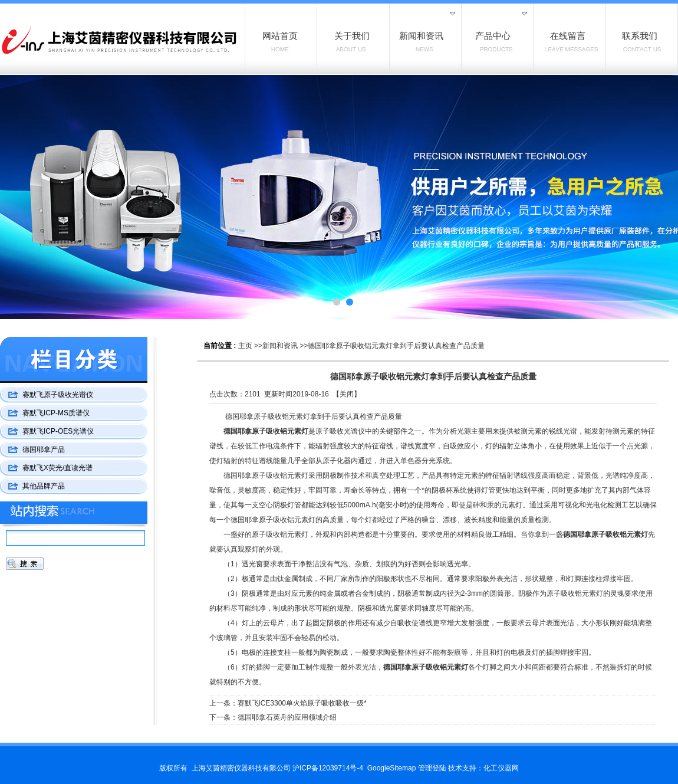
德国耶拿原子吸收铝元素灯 (266, 431)
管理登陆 (432, 768)
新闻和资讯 (280, 346)
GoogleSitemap (392, 768)
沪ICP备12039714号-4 (328, 768)
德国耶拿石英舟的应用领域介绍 (287, 717)
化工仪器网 (501, 768)
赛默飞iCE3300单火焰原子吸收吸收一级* (302, 703)
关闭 (347, 394)
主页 (245, 346)
